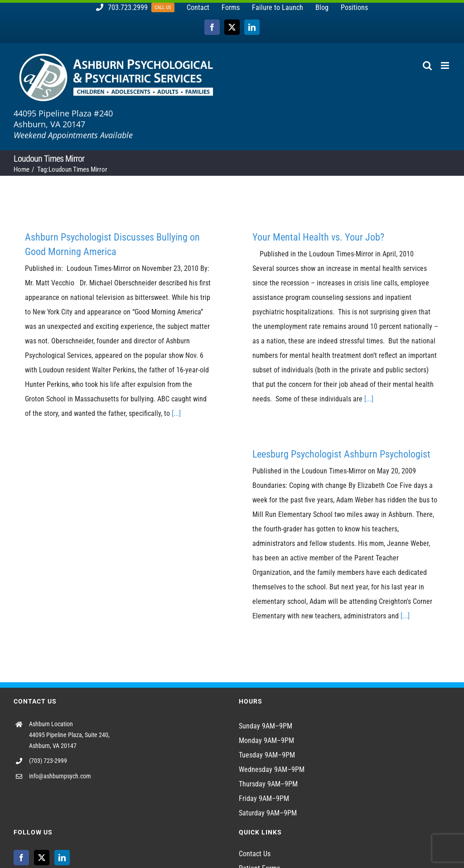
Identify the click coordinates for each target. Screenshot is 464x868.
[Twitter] (42, 858)
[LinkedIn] (62, 858)
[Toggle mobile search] (427, 65)
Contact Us (255, 854)
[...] (176, 413)
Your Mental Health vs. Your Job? (318, 237)
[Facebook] (21, 858)
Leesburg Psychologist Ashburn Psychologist (341, 454)
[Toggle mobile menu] (446, 65)
